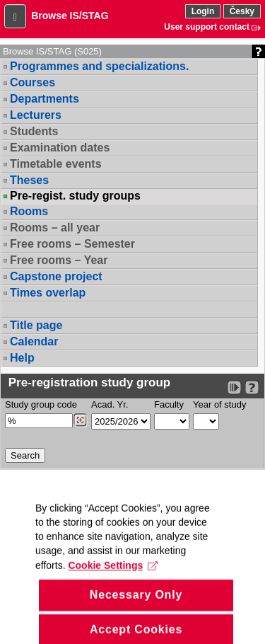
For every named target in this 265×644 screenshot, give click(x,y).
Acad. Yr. (110, 404)
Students (34, 131)
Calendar (34, 341)
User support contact (207, 27)
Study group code (41, 404)
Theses (29, 180)
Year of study (219, 404)
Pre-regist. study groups (75, 196)
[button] (15, 16)
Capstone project (56, 276)
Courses (33, 82)
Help (22, 358)
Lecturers (36, 115)
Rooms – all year (55, 228)
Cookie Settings (113, 580)
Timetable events (56, 164)
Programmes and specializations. (99, 66)
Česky (242, 11)
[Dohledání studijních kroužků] (80, 420)
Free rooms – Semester (72, 244)
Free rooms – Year (59, 260)
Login (203, 11)
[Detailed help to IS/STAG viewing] (252, 387)
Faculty (169, 404)
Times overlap (48, 293)
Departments (45, 99)
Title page (36, 325)
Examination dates (60, 148)
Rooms (29, 211)
